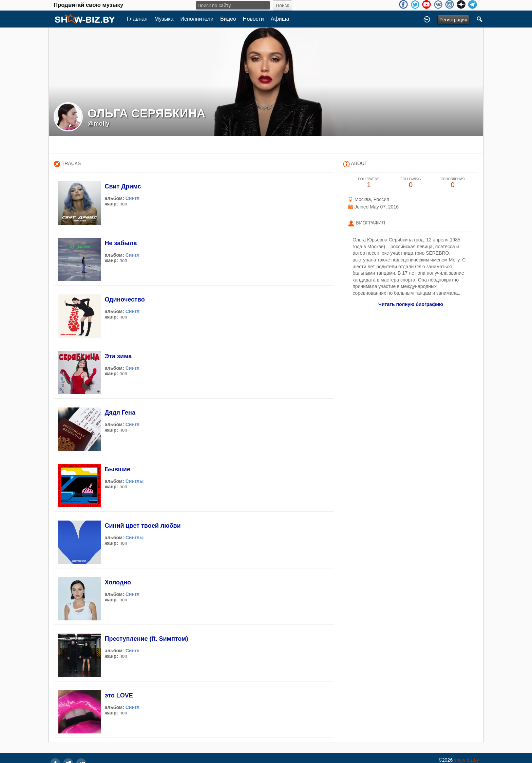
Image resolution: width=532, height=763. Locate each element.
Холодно (118, 582)
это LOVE (119, 695)
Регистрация (453, 20)
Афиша (280, 19)
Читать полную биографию (411, 304)
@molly (99, 124)
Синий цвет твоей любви (142, 526)
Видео (228, 19)
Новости (253, 19)
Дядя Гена (120, 413)
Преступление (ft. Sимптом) (146, 639)
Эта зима (118, 356)
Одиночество (125, 299)
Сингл (133, 198)
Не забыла (121, 243)
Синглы (135, 481)
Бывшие (117, 469)
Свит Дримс (123, 186)
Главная (137, 19)
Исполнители (197, 19)
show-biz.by (467, 760)
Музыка (164, 19)
